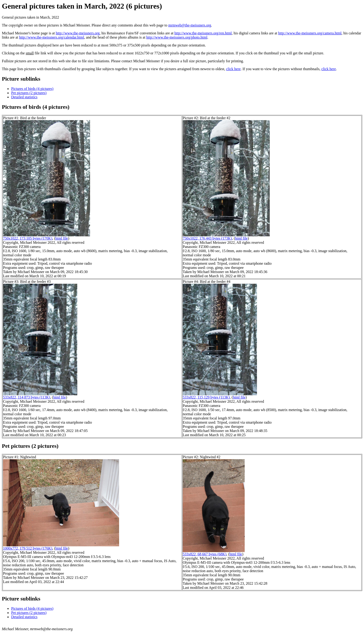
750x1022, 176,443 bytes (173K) (207, 238)
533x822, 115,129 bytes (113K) (206, 397)
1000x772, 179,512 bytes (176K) (28, 548)
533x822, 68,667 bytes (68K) (205, 554)
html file (62, 238)
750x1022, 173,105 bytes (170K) (28, 238)
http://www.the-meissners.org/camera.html (310, 33)
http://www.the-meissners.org (78, 33)
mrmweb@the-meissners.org (190, 25)
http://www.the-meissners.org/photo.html (177, 37)
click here (233, 69)
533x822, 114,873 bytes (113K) (27, 397)
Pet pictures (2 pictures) (29, 93)
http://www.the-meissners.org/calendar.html (52, 37)
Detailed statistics (24, 97)
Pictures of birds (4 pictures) (32, 89)
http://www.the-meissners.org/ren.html (203, 33)
